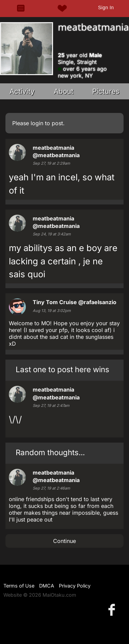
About (64, 91)
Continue (64, 541)
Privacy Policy (75, 586)
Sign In (106, 7)
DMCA (47, 586)
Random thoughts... (50, 452)
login (37, 123)
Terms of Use (19, 586)
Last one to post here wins (62, 369)
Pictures (106, 91)
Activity (22, 91)
